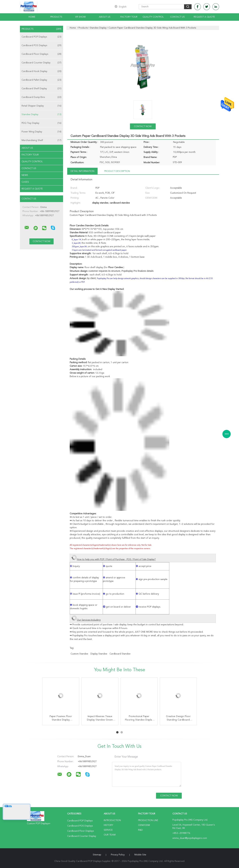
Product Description (117, 171)
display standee (99, 654)
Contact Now (143, 126)
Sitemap (97, 855)
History (108, 825)
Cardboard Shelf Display (41, 89)
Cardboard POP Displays (41, 37)
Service (108, 830)
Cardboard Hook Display (41, 71)
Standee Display (41, 114)
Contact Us (177, 17)
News (25, 175)
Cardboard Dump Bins (41, 97)
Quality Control (153, 17)
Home (32, 17)
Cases (25, 182)
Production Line (148, 820)
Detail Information (82, 171)
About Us (105, 17)
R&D (140, 830)
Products (56, 17)
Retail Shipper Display (41, 106)
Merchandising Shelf (41, 140)
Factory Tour (129, 17)
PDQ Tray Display (41, 123)
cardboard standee (120, 654)
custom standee (79, 654)
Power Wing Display (41, 132)
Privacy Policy (118, 855)
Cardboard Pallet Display (41, 80)
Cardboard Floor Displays (41, 54)
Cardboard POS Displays (41, 45)
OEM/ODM (144, 825)
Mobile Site (140, 855)
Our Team (110, 835)
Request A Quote (204, 17)
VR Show (80, 17)
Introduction (112, 820)
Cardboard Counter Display (41, 63)
